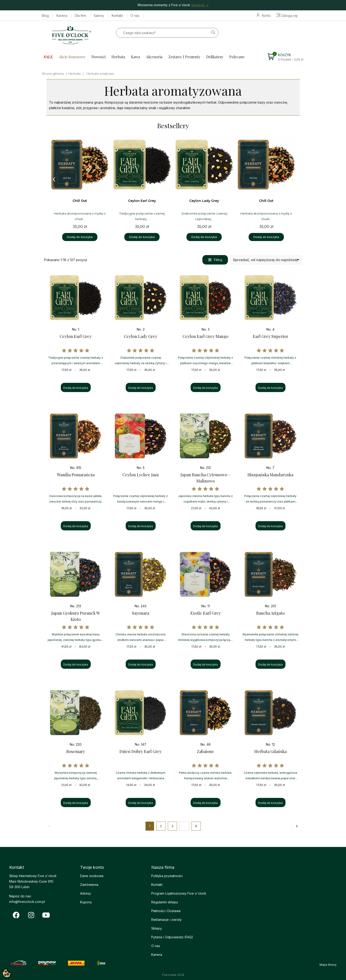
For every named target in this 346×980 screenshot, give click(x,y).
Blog (45, 16)
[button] (54, 179)
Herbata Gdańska (270, 751)
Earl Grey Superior (270, 336)
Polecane (237, 57)
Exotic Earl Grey (206, 613)
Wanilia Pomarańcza (76, 475)
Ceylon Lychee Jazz (141, 475)
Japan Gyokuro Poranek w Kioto (76, 616)
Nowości (98, 57)
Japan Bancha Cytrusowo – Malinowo (205, 478)
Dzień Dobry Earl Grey (141, 751)
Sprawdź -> (200, 5)
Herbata (118, 57)
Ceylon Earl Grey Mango (205, 336)
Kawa (135, 57)
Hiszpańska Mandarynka (270, 475)
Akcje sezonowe (72, 57)
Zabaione (205, 751)
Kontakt (117, 16)
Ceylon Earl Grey (76, 336)
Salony (99, 16)
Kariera (62, 16)
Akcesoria (154, 57)
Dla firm (80, 16)
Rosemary (76, 751)
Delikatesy (215, 57)
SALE (48, 57)
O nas (135, 16)
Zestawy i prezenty (184, 57)
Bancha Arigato (270, 613)
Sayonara (141, 613)
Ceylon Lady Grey (141, 336)
